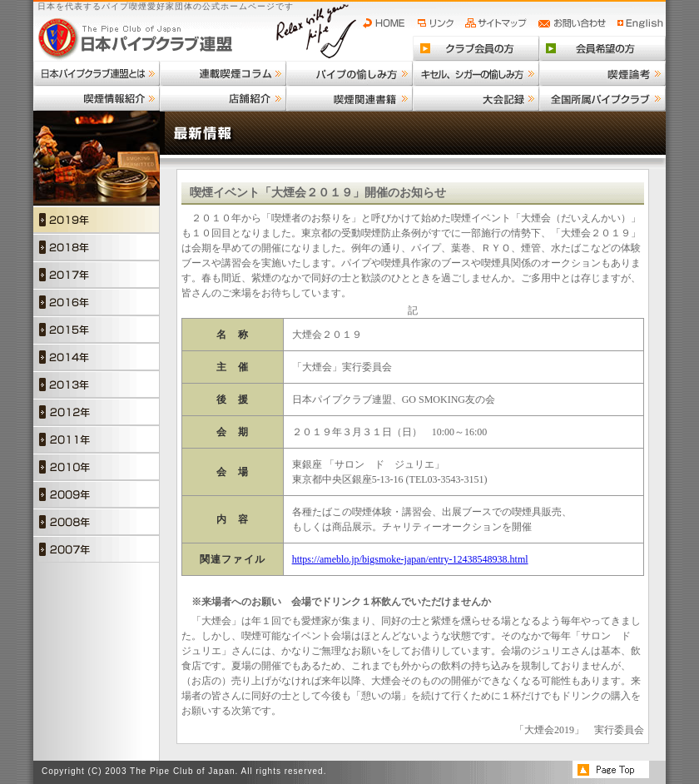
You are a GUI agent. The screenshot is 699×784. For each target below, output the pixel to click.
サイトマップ (498, 23)
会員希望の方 (602, 48)
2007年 (97, 549)
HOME (388, 23)
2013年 (97, 384)
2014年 (97, 357)
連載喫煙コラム (223, 73)
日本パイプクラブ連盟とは (97, 73)
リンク (438, 23)
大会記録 (476, 98)
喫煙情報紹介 (97, 98)
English (641, 23)
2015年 (97, 329)
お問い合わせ (575, 23)
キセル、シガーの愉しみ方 (476, 73)
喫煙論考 (602, 73)
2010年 (97, 466)
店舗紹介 (223, 98)
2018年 (97, 247)
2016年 (97, 302)
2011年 (97, 439)
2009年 (97, 494)
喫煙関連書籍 (349, 98)
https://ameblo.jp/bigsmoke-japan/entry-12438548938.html (410, 559)
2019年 (97, 219)
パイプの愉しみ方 (349, 73)
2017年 (97, 274)
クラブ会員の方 (476, 48)
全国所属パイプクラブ (602, 98)
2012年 (97, 412)
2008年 (97, 521)
